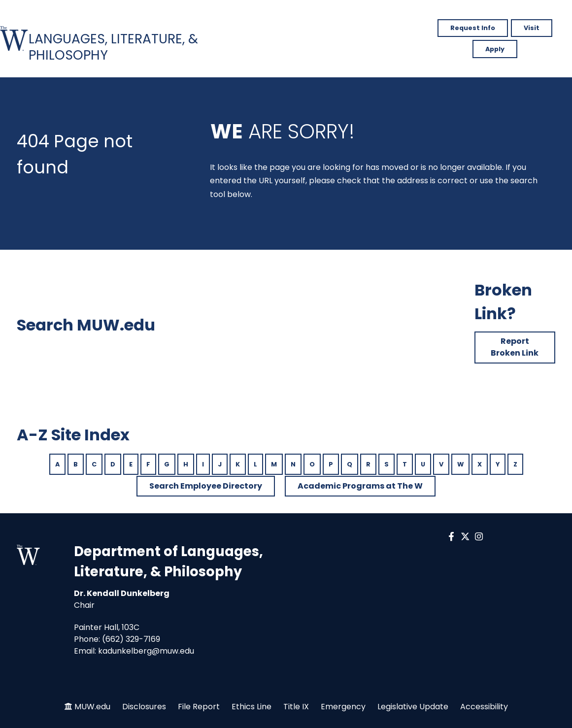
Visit (532, 28)
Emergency (343, 707)
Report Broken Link (515, 347)
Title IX (296, 707)
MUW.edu (92, 707)
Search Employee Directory (206, 486)
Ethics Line (252, 707)
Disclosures (144, 707)
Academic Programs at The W (360, 486)
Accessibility (484, 707)
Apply (495, 49)
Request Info (473, 28)
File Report (199, 707)
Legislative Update (413, 707)
